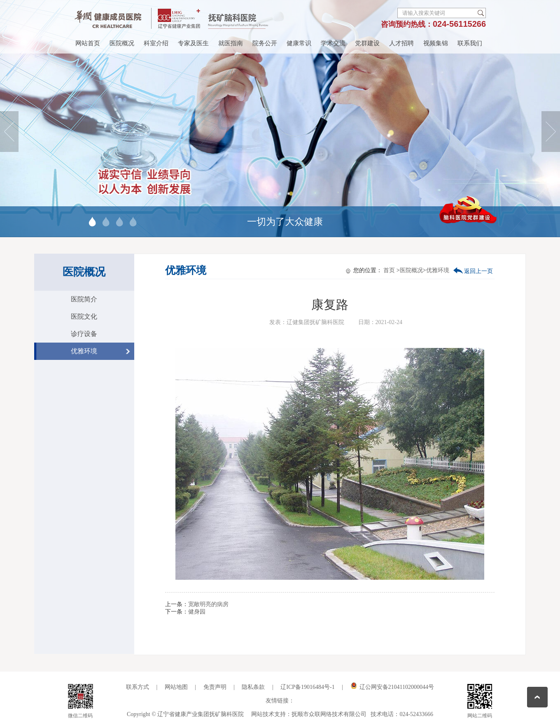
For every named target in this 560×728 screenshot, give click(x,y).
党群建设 (367, 43)
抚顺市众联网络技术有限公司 (329, 714)
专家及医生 (193, 43)
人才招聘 (401, 43)
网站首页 (88, 43)
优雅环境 (84, 351)
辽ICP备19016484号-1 (307, 687)
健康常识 (299, 43)
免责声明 (215, 687)
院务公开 (265, 43)
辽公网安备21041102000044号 (392, 687)
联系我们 (470, 43)
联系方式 (138, 687)
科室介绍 (156, 43)
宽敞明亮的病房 (208, 604)
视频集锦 (436, 43)
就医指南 (231, 43)
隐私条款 (254, 687)
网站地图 (176, 687)
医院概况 (122, 43)
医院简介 (84, 299)
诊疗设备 (84, 334)
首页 (389, 270)
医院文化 (84, 316)
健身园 (197, 612)
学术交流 (333, 43)
